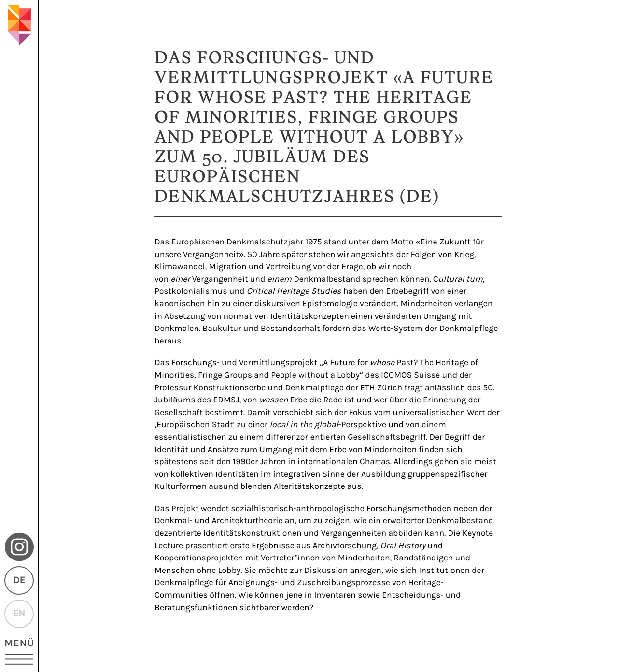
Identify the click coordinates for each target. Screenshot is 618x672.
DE (19, 580)
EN (19, 614)
